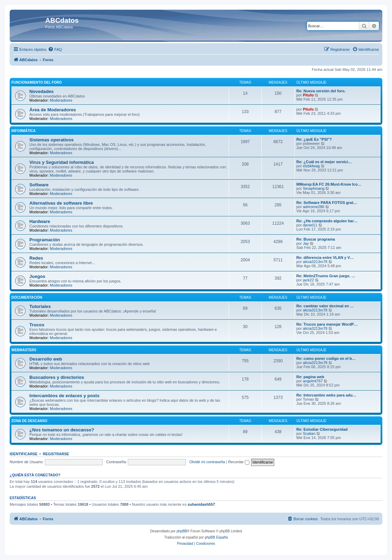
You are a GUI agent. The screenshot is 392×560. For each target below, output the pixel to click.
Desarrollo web (46, 359)
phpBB (182, 531)
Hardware (40, 221)
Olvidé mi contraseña (207, 462)
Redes (36, 258)
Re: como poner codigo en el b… (326, 358)
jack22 (308, 280)
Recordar (239, 462)
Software (39, 185)
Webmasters (24, 350)
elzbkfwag (311, 166)
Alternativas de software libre (61, 203)
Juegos (37, 276)
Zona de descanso (29, 421)
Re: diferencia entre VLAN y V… (325, 258)
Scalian (309, 433)
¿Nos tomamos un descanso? (62, 430)
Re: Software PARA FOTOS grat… (327, 203)
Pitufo (308, 95)
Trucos (37, 325)
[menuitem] (55, 49)
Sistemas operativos (51, 140)
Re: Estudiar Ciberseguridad (322, 429)
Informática (23, 131)
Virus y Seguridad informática (62, 162)
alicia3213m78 (315, 262)
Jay (306, 243)
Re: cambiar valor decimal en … (325, 306)
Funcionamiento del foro (37, 82)
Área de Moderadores (53, 110)
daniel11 (310, 225)
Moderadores (61, 100)
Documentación (27, 297)
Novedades (41, 91)
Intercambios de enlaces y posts (64, 396)
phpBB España (216, 537)
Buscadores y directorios (57, 377)
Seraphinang (314, 188)
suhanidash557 (201, 504)
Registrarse (56, 454)
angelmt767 (313, 381)
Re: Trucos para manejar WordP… (327, 324)
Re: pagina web (310, 377)
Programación (45, 240)
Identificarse (24, 454)
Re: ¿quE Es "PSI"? (314, 139)
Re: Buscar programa (316, 239)
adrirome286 (314, 207)
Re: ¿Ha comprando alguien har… (327, 221)
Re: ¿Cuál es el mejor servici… (324, 162)
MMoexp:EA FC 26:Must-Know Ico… (329, 184)
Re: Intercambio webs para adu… (326, 395)
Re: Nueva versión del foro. (321, 91)
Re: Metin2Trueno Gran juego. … (326, 276)
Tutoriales (40, 306)
